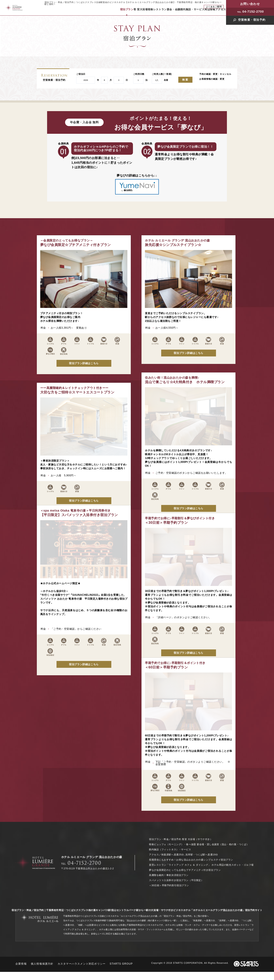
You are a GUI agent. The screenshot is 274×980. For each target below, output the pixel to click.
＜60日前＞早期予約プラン (71, 657)
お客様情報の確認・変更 (212, 79)
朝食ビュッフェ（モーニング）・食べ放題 (173, 844)
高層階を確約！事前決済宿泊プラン (169, 875)
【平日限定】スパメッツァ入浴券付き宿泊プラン (184, 506)
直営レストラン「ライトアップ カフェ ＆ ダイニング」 (180, 865)
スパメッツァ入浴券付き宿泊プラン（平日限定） (176, 880)
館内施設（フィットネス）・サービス (170, 849)
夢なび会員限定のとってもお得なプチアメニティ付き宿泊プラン (185, 870)
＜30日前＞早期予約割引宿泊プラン (169, 885)
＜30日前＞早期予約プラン (75, 513)
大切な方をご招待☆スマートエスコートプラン (77, 390)
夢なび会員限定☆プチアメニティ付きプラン (76, 243)
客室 (184, 839)
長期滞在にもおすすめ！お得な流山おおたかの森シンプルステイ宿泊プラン (191, 860)
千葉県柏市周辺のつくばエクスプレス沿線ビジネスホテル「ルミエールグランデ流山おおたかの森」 (111, 916)
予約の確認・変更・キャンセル (215, 74)
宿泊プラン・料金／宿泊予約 (165, 839)
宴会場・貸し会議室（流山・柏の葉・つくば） (223, 844)
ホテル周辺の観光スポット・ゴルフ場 (233, 865)
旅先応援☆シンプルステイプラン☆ (177, 243)
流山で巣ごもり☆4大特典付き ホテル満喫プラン (185, 365)
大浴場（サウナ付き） (200, 839)
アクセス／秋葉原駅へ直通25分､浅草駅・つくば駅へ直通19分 (184, 855)
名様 (166, 80)
